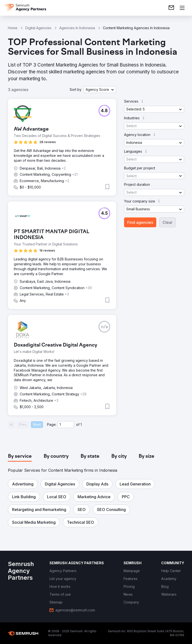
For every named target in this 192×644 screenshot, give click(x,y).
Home (13, 28)
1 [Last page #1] (81, 424)
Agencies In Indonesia (77, 28)
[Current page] (66, 425)
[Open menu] (182, 8)
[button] (100, 90)
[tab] (20, 456)
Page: (52, 424)
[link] (171, 8)
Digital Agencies (38, 28)
